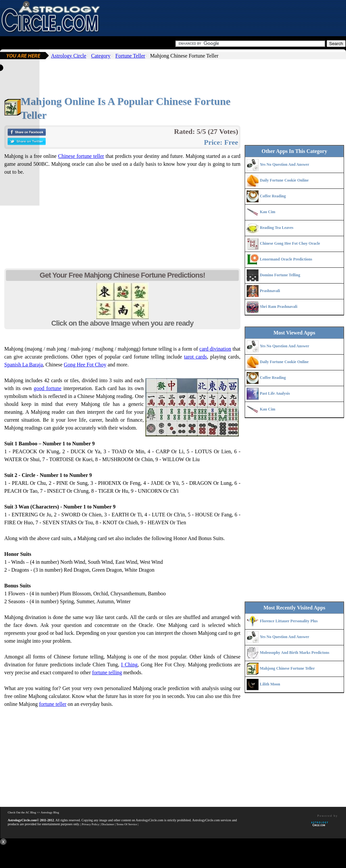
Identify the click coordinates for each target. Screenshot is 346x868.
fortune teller (53, 704)
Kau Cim (268, 212)
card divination (215, 349)
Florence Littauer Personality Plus (289, 621)
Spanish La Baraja (24, 365)
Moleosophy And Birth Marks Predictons (295, 653)
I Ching (129, 665)
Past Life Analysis (275, 393)
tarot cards (196, 357)
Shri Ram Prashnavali (279, 307)
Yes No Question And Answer (284, 164)
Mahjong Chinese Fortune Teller (287, 668)
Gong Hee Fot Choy (85, 365)
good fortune (47, 388)
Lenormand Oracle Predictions (286, 259)
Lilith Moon (270, 684)
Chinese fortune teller (81, 156)
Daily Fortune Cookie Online (284, 180)
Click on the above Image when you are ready (123, 323)
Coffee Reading (273, 196)
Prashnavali (270, 291)
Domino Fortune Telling (280, 275)
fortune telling (107, 672)
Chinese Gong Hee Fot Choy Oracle (290, 243)
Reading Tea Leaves (277, 228)
